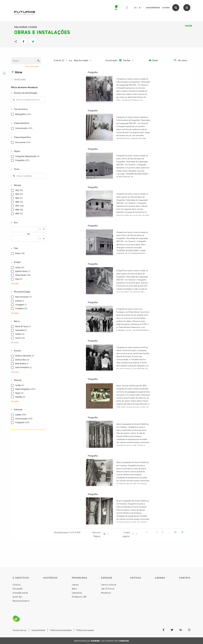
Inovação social (20, 593)
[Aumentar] (40, 229)
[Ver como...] (181, 60)
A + (136, 8)
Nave (74, 589)
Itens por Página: (96, 534)
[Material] (28, 380)
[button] (147, 533)
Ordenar (57, 60)
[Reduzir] (44, 229)
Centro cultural (109, 585)
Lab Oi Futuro (108, 589)
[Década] (28, 185)
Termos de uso (20, 630)
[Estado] (28, 262)
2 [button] (163, 532)
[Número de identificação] (28, 93)
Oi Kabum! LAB (79, 597)
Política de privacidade (61, 630)
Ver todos (15, 284)
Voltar (188, 26)
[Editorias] (28, 410)
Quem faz (17, 597)
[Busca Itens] (26, 61)
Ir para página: (126, 534)
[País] (28, 248)
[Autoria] (28, 351)
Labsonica (77, 593)
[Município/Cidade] (28, 292)
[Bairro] (28, 321)
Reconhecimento (21, 601)
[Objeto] (28, 151)
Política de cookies (85, 630)
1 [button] (157, 532)
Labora (75, 585)
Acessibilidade (38, 630)
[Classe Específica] (28, 137)
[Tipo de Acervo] (28, 109)
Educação (18, 589)
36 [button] (175, 532)
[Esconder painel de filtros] (4, 73)
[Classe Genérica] (28, 123)
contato (166, 8)
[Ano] (28, 223)
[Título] (28, 169)
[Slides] (154, 60)
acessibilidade (153, 8)
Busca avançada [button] (32, 67)
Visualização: (112, 60)
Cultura (16, 585)
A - (141, 8)
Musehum (106, 593)
